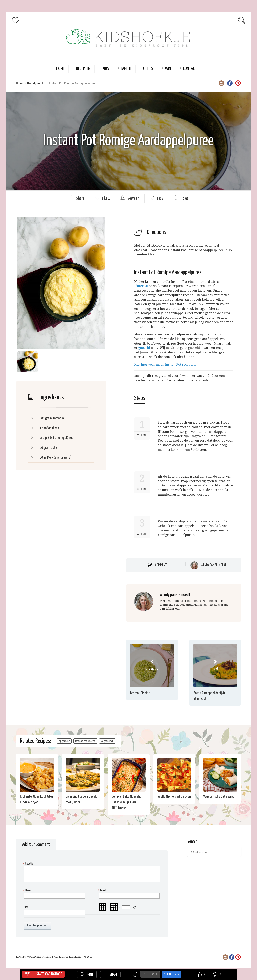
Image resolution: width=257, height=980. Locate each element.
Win (168, 69)
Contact (190, 69)
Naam (27, 891)
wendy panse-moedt (214, 565)
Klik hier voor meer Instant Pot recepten (165, 365)
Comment (161, 565)
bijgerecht (64, 741)
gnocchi (144, 348)
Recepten (83, 69)
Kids (106, 69)
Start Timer (171, 974)
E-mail (102, 891)
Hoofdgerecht (36, 83)
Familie (126, 69)
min (155, 974)
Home (60, 69)
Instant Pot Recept (85, 741)
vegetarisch (107, 741)
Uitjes (148, 69)
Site (26, 907)
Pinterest (141, 286)
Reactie (29, 864)
